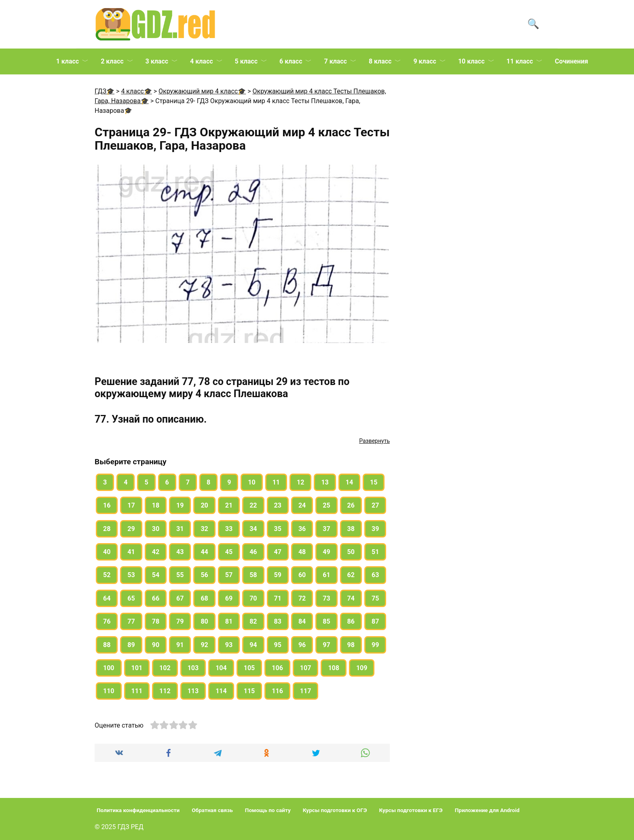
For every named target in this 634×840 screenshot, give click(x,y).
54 (156, 575)
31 (180, 529)
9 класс (425, 61)
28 (107, 529)
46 (253, 552)
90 (156, 645)
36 (302, 529)
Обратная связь (212, 810)
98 (351, 645)
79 (180, 621)
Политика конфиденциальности (138, 810)
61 (326, 575)
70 (253, 598)
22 (253, 505)
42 (156, 552)
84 (302, 621)
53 (131, 575)
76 (107, 621)
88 (107, 645)
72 (302, 598)
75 (375, 598)
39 (375, 529)
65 (131, 598)
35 (278, 529)
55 (180, 575)
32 (204, 529)
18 (156, 505)
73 (326, 598)
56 (204, 575)
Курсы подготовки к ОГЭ (335, 810)
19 (180, 505)
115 (249, 691)
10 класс (471, 61)
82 (253, 621)
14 (349, 482)
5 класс (246, 61)
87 (375, 621)
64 (107, 598)
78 (156, 621)
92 (204, 645)
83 (278, 621)
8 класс (380, 61)
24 (302, 505)
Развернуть (374, 441)
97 (326, 645)
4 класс (201, 61)
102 (165, 668)
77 (131, 621)
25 (326, 505)
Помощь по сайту (268, 810)
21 (229, 505)
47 (278, 552)
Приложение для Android (487, 810)
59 (278, 575)
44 (204, 552)
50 (351, 552)
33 (229, 529)
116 (277, 691)
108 (334, 668)
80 (204, 621)
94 (253, 645)
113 (193, 691)
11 (276, 482)
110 (109, 691)
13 (325, 482)
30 (156, 529)
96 (302, 645)
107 (306, 668)
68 (204, 598)
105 (249, 668)
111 (137, 691)
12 (300, 482)
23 (278, 505)
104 (221, 668)
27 (375, 505)
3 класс (157, 61)
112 (165, 691)
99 (375, 645)
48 (302, 552)
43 (180, 552)
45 (229, 552)
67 (180, 598)
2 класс (112, 61)
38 (351, 529)
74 (351, 598)
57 (229, 575)
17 (131, 505)
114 (221, 691)
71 (278, 598)
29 (131, 529)
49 (326, 552)
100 (109, 668)
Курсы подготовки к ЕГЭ (411, 810)
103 (193, 668)
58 (253, 575)
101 (137, 668)
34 (253, 529)
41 (131, 552)
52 (107, 575)
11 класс (520, 61)
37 (326, 529)
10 (251, 482)
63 (375, 575)
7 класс (335, 61)
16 (107, 505)
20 (204, 505)
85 (326, 621)
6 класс (291, 61)
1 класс (68, 61)
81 (229, 621)
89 (131, 645)
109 (362, 668)
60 (302, 575)
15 (374, 482)
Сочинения (571, 61)
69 (229, 598)
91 (180, 645)
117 (306, 691)
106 (277, 668)
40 (107, 552)
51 (375, 552)
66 (156, 598)
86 (351, 621)
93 (229, 645)
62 (351, 575)
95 (278, 645)
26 (351, 505)
